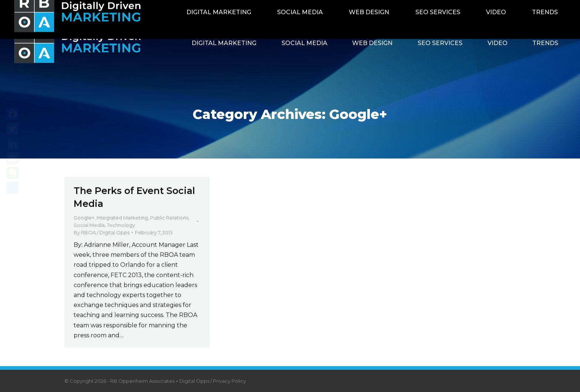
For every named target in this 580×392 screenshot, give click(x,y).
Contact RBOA (476, 8)
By (102, 232)
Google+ (84, 218)
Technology (121, 225)
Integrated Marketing (122, 218)
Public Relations (169, 218)
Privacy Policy (230, 381)
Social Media (89, 225)
